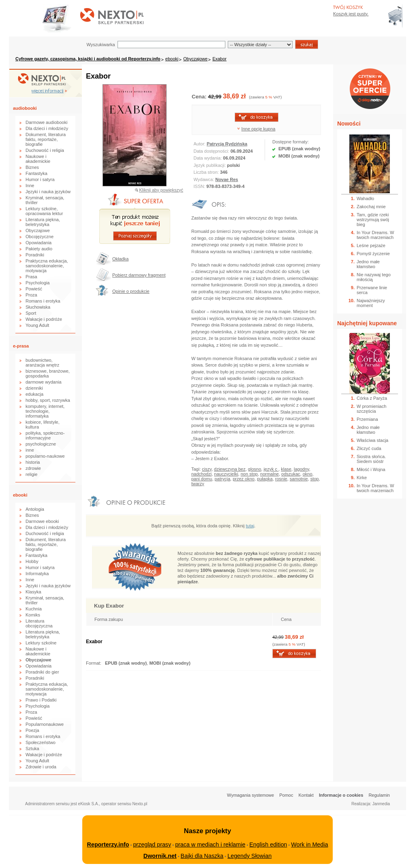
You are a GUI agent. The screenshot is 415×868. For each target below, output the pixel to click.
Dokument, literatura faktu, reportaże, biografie (46, 139)
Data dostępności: (212, 151)
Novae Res (227, 179)
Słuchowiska (38, 307)
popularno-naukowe (45, 456)
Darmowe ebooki (42, 521)
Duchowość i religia (45, 150)
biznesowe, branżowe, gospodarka (48, 373)
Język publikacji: (211, 165)
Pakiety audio (39, 249)
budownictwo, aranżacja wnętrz (42, 363)
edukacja (34, 394)
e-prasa (21, 346)
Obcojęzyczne (40, 237)
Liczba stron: (207, 172)
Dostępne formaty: (291, 142)
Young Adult (37, 325)
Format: (94, 663)
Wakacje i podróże (44, 319)
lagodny (302, 469)
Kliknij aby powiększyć (161, 190)
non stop (249, 474)
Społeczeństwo (41, 742)
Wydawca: (205, 179)
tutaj (250, 526)
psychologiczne (41, 444)
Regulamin (379, 795)
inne (30, 450)
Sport (31, 313)
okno (308, 474)
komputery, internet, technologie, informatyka (45, 411)
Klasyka (33, 592)
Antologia (35, 509)
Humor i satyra (40, 179)
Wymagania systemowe (250, 795)
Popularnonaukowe (45, 724)
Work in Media (309, 845)
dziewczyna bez (230, 469)
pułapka (265, 479)
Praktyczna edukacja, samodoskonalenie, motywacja (47, 266)
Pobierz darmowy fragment (139, 275)
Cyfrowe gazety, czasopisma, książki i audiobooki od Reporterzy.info (88, 59)
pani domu (202, 479)
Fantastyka (36, 173)
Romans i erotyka (43, 301)
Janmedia (381, 804)
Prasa (31, 277)
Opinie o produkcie (131, 291)
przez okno (244, 479)
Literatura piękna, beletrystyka (43, 222)
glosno (255, 469)
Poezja (32, 730)
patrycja (223, 479)
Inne (30, 186)
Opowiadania (39, 243)
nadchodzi (201, 474)
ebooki (172, 59)
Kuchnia (34, 609)
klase (286, 469)
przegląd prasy (152, 845)
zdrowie (33, 468)
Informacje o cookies (341, 795)
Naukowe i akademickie (38, 159)
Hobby (32, 561)
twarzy (198, 484)
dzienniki (34, 388)
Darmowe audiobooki (46, 122)
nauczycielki (226, 474)
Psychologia (37, 283)
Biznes (32, 167)
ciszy (207, 469)
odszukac (291, 474)
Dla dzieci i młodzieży (47, 128)
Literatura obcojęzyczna (39, 623)
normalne (270, 474)
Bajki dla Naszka (202, 856)
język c (271, 469)
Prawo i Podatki (41, 700)
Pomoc (286, 795)
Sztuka (32, 749)
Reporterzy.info (108, 845)
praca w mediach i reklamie (210, 845)
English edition (268, 845)
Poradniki (35, 255)
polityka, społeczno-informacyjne (45, 435)
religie (31, 474)
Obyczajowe (195, 59)
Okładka (120, 259)
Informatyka (37, 574)
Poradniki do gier (42, 672)
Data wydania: (209, 158)
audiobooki (25, 108)
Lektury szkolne (41, 643)
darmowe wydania (44, 382)
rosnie (281, 479)
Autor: (200, 144)
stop (315, 479)
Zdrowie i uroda (41, 767)
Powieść (34, 289)
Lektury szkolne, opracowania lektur (44, 211)
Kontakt (306, 795)
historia (33, 462)
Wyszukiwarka (101, 45)
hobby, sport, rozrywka (48, 400)
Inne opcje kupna (259, 129)
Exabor (219, 59)
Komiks (33, 615)
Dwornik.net (160, 856)
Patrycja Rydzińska (227, 144)
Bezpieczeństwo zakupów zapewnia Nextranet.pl (382, 7)
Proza (31, 295)
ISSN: (200, 186)
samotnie (299, 479)
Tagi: (197, 469)
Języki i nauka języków (48, 192)
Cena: (200, 97)
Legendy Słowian (249, 856)
